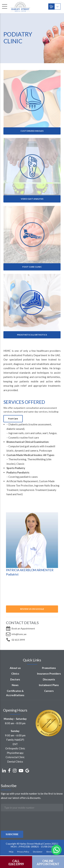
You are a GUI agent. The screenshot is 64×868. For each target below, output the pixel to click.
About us (15, 668)
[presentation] (27, 830)
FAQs (11, 852)
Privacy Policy (23, 852)
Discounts (49, 679)
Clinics (15, 674)
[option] (32, 545)
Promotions (49, 668)
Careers (49, 691)
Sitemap (50, 852)
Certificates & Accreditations (15, 693)
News (15, 685)
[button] (56, 850)
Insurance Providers (49, 674)
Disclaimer (38, 852)
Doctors (15, 679)
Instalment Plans (49, 685)
